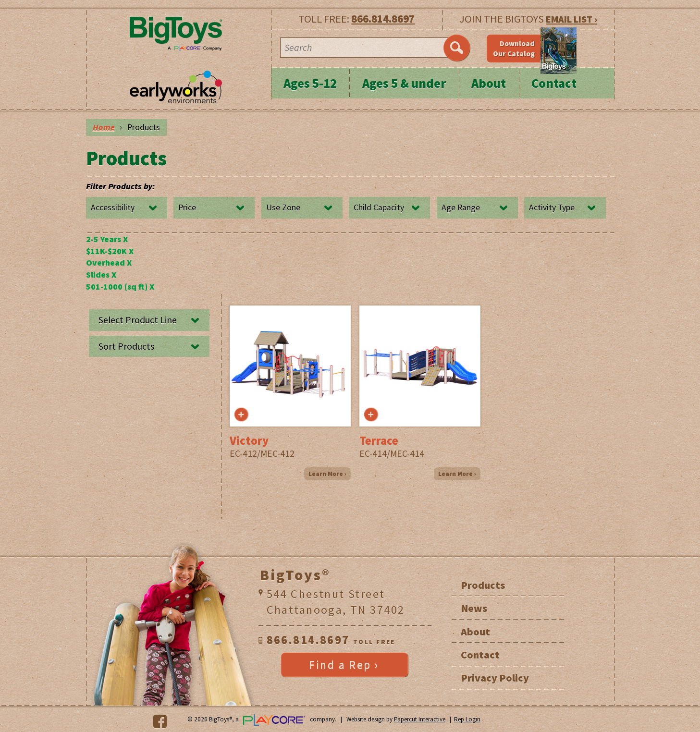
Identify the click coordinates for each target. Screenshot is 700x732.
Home (104, 127)
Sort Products (126, 346)
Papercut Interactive (420, 719)
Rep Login (467, 719)
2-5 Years (107, 239)
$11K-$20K (110, 251)
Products (483, 585)
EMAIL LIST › (571, 19)
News (474, 608)
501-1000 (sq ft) (120, 287)
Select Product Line (138, 320)
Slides (101, 275)
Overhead (109, 263)
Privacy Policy (495, 678)
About (489, 83)
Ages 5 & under (404, 83)
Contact (554, 83)
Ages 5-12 (310, 83)
